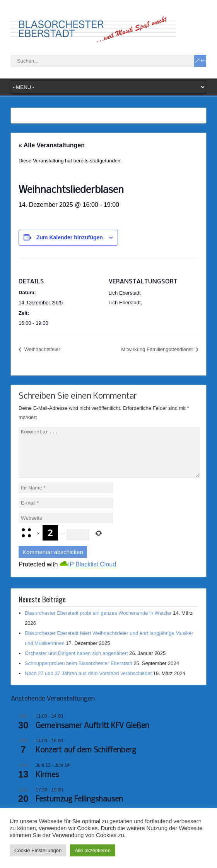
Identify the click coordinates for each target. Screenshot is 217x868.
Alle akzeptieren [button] (93, 850)
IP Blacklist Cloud (92, 574)
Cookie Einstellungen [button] (38, 850)
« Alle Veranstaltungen (52, 145)
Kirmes (47, 784)
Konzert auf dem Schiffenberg (86, 760)
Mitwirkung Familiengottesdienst (158, 349)
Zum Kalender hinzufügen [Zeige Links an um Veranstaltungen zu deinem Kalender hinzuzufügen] (70, 237)
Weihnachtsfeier (42, 349)
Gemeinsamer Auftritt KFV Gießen (92, 735)
